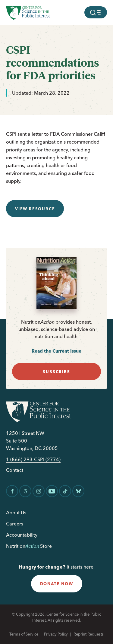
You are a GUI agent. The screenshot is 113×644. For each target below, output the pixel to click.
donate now (57, 584)
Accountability (22, 535)
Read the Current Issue (56, 351)
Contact (15, 470)
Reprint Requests (89, 634)
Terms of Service (24, 634)
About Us (16, 512)
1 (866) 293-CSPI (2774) (33, 460)
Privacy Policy (56, 634)
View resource (35, 209)
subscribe (56, 372)
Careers (15, 524)
